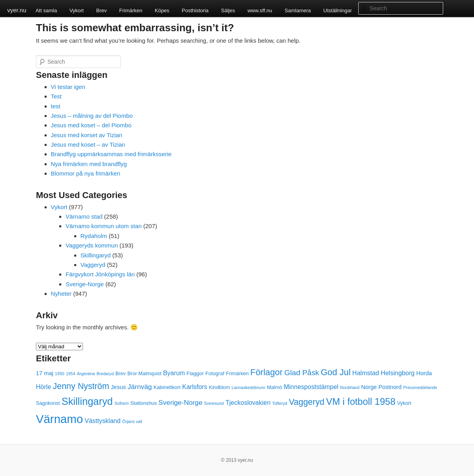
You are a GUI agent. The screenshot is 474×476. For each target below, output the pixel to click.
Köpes (162, 10)
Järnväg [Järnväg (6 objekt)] (140, 387)
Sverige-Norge (85, 284)
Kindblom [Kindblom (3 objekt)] (219, 387)
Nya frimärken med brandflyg (89, 164)
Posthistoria (195, 10)
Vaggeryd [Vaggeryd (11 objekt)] (307, 402)
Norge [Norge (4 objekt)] (369, 387)
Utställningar (338, 10)
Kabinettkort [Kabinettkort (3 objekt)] (167, 387)
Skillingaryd (96, 255)
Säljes (228, 10)
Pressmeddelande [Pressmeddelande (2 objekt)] (420, 387)
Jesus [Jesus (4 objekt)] (118, 387)
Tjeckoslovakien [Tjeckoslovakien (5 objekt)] (248, 402)
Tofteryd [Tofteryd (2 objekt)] (280, 403)
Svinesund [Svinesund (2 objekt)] (214, 403)
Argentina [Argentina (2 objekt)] (86, 374)
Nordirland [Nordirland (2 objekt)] (350, 387)
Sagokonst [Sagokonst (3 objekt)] (48, 403)
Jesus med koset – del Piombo (91, 125)
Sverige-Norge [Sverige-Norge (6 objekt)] (181, 402)
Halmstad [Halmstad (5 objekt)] (366, 373)
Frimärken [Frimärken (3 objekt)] (237, 373)
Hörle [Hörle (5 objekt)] (43, 387)
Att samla (46, 10)
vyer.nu (17, 10)
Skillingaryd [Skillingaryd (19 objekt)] (87, 401)
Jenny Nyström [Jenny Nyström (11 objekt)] (81, 386)
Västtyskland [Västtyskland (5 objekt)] (103, 421)
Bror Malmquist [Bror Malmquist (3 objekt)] (145, 373)
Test (56, 96)
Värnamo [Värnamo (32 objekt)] (59, 419)
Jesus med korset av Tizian (87, 135)
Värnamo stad (84, 216)
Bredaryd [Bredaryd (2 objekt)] (105, 374)
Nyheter (61, 294)
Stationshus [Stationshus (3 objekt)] (144, 403)
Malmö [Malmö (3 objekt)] (275, 387)
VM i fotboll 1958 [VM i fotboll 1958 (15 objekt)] (361, 402)
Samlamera (298, 10)
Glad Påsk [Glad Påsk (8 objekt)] (302, 373)
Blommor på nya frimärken (86, 173)
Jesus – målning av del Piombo (92, 116)
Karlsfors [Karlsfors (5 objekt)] (195, 387)
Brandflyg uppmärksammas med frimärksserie (111, 154)
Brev (101, 10)
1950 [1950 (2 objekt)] (60, 374)
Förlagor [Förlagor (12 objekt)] (267, 372)
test (56, 106)
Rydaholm (94, 236)
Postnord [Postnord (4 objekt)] (390, 387)
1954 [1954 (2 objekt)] (71, 374)
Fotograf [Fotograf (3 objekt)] (215, 373)
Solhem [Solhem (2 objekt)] (122, 403)
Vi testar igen (68, 87)
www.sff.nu (260, 10)
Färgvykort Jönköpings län (100, 274)
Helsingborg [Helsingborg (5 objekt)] (398, 373)
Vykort (77, 10)
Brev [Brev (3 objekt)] (120, 373)
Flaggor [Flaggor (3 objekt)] (195, 373)
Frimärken (131, 10)
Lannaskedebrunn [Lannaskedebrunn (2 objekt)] (248, 387)
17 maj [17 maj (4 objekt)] (45, 373)
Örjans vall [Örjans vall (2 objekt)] (132, 421)
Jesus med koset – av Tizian (88, 144)
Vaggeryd (93, 265)
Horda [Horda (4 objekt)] (424, 373)
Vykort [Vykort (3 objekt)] (404, 403)
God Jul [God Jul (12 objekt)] (336, 372)
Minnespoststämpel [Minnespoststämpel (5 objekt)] (311, 387)
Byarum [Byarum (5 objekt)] (174, 373)
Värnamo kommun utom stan (104, 226)
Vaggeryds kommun (92, 245)
